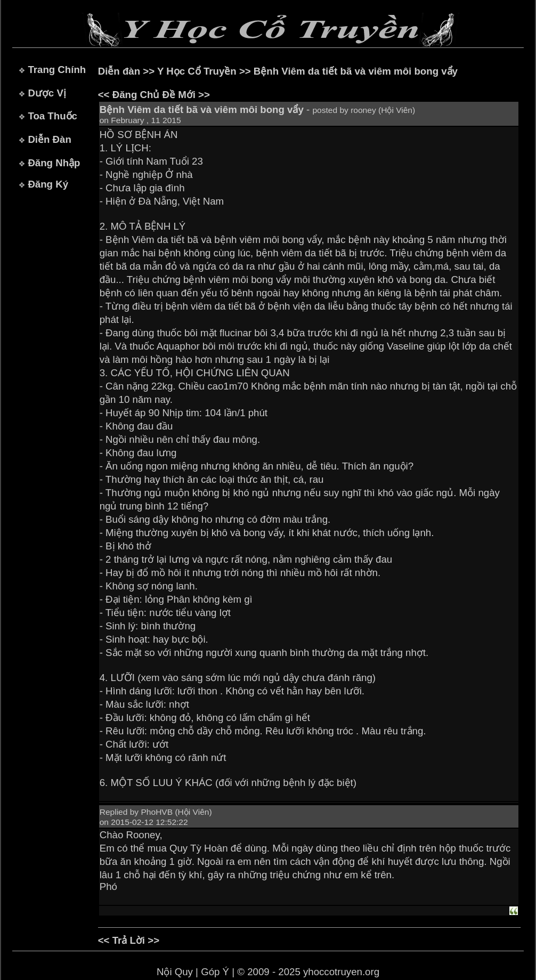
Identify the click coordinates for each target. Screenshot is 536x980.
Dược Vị (47, 93)
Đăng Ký (48, 184)
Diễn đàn (119, 71)
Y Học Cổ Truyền (197, 71)
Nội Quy (175, 972)
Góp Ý (215, 972)
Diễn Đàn (49, 139)
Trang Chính (57, 70)
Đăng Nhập (54, 163)
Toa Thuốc (52, 116)
